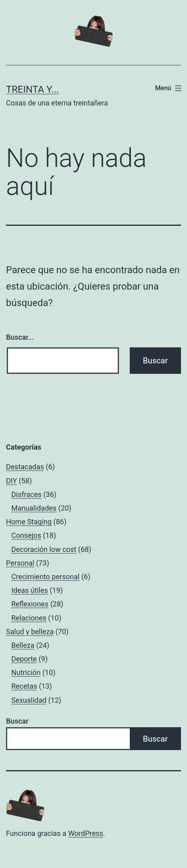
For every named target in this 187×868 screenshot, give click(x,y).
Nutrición (26, 672)
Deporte (24, 659)
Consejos (26, 535)
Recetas (24, 686)
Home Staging (29, 522)
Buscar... (20, 337)
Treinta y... (32, 89)
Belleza (23, 645)
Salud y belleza (30, 632)
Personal (20, 563)
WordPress (85, 833)
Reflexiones (30, 604)
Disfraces (26, 494)
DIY (11, 481)
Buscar (17, 721)
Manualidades (34, 508)
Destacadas (25, 467)
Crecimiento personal (45, 577)
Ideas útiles (30, 590)
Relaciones (29, 618)
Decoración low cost (44, 549)
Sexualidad (29, 700)
